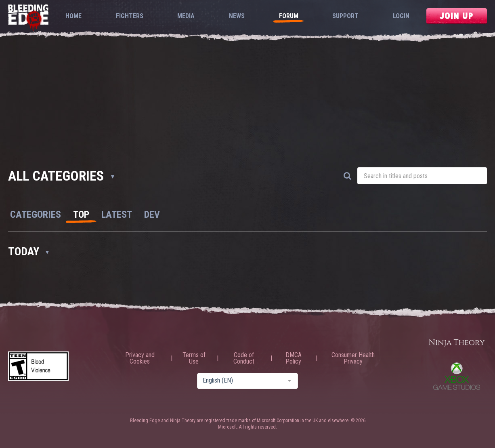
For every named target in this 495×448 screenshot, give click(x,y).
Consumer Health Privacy (353, 358)
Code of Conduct (244, 358)
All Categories (61, 176)
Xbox (457, 376)
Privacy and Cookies (140, 358)
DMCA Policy (294, 358)
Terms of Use (194, 358)
